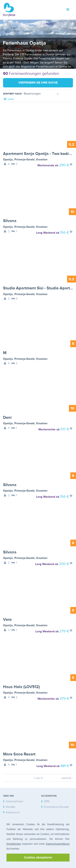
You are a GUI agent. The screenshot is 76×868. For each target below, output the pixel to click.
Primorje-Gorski (25, 160)
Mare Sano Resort (19, 754)
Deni (7, 418)
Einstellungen (14, 844)
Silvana (10, 221)
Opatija (8, 160)
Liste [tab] (8, 99)
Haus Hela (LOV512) (21, 687)
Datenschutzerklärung (58, 844)
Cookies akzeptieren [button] (38, 857)
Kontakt (11, 807)
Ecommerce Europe (56, 807)
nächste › (67, 778)
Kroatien (42, 160)
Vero (7, 620)
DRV (47, 801)
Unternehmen (15, 801)
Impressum (13, 812)
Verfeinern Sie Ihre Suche (38, 83)
